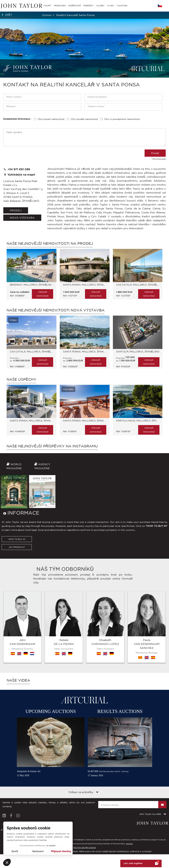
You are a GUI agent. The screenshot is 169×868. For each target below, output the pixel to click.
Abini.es (129, 841)
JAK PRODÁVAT (17, 586)
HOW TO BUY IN (17, 578)
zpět (8, 15)
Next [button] (157, 271)
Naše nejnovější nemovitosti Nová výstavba (56, 310)
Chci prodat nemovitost (84, 119)
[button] (7, 862)
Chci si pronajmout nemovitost (122, 119)
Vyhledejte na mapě (19, 175)
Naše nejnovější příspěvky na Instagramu (52, 446)
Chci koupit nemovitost (51, 119)
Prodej (16, 210)
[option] (30, 276)
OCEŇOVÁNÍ (74, 6)
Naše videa (18, 678)
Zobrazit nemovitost (42, 294)
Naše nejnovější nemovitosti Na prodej (50, 243)
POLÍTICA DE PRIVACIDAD (85, 845)
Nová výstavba (22, 218)
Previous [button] (9, 271)
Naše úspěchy (21, 379)
